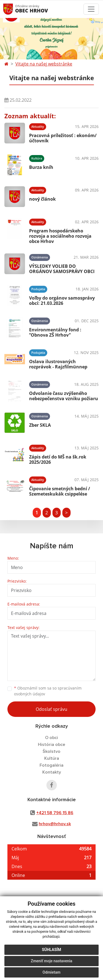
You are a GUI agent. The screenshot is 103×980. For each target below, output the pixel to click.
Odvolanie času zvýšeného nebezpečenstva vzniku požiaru (64, 396)
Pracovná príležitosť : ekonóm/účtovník (63, 138)
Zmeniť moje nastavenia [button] (51, 961)
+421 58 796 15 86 (55, 813)
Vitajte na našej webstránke (44, 64)
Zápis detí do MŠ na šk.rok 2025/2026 (58, 459)
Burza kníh (41, 167)
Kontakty (52, 772)
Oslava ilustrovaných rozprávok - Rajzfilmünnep (58, 364)
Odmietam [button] (51, 972)
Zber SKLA (40, 425)
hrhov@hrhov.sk (55, 824)
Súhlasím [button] (52, 950)
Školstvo (51, 751)
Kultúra (52, 758)
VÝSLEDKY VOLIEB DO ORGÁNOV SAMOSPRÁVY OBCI (62, 269)
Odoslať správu (51, 709)
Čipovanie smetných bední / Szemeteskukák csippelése (60, 491)
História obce (51, 745)
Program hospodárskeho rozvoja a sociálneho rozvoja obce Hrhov (60, 236)
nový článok (42, 199)
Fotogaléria (51, 765)
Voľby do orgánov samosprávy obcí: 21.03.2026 (62, 301)
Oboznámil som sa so (48, 691)
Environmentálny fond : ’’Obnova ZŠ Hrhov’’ (55, 332)
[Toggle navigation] (91, 9)
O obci (51, 738)
